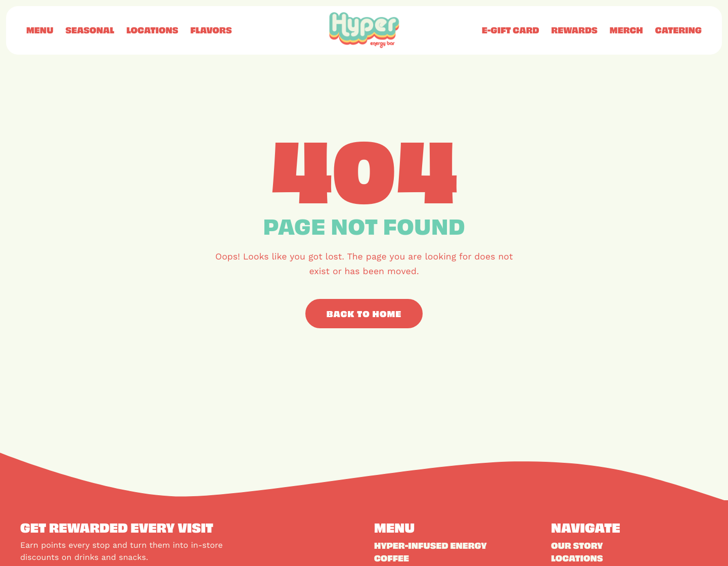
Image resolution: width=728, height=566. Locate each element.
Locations (152, 30)
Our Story (577, 545)
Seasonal (89, 30)
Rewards (574, 30)
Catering (678, 30)
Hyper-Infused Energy (430, 545)
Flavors (211, 30)
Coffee (392, 558)
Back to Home (364, 314)
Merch (626, 30)
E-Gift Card (510, 30)
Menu (40, 30)
